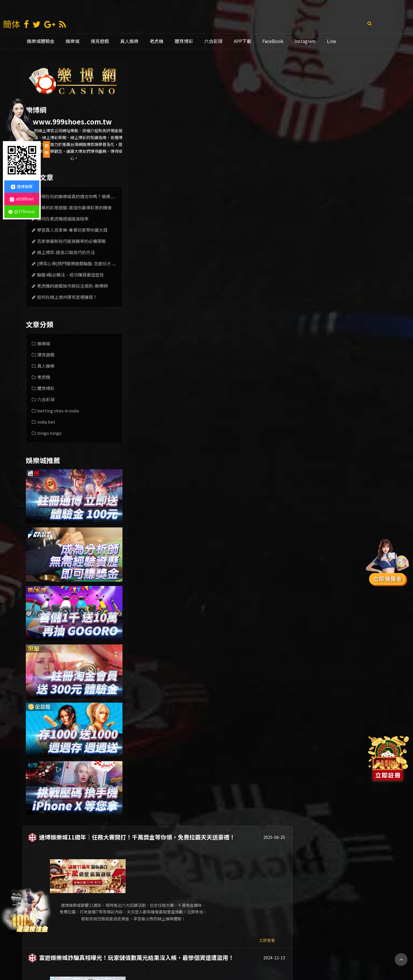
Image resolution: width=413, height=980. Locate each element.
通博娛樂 (227, 956)
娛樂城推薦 (199, 956)
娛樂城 (73, 41)
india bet (46, 422)
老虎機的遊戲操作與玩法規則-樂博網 (72, 286)
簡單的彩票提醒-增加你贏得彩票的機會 (74, 208)
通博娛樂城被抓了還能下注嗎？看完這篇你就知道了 (215, 492)
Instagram (305, 41)
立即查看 (365, 139)
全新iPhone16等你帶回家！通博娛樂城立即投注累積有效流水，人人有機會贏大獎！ (252, 408)
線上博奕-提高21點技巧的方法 (66, 252)
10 (304, 913)
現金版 (173, 956)
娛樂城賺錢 (147, 956)
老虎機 (157, 41)
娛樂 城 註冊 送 (114, 956)
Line (332, 41)
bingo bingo (49, 433)
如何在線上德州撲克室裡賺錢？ (67, 297)
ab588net (22, 199)
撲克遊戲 (100, 41)
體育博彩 (184, 41)
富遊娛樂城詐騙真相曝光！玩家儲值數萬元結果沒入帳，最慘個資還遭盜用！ (247, 156)
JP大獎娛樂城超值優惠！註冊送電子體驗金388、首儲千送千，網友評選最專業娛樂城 (250, 324)
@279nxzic (22, 211)
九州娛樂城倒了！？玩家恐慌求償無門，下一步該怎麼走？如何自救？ (238, 240)
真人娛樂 (129, 41)
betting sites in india (58, 411)
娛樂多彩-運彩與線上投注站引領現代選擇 (202, 745)
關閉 (46, 149)
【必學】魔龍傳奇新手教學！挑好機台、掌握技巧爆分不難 (224, 576)
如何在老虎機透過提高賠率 (63, 219)
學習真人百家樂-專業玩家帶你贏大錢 (72, 230)
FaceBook (273, 41)
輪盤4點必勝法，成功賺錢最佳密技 (70, 275)
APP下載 (242, 41)
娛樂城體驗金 (41, 41)
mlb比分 (304, 956)
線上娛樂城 (254, 956)
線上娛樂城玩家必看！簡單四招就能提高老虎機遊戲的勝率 (224, 829)
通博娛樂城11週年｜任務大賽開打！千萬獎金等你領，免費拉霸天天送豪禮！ (248, 71)
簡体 (11, 24)
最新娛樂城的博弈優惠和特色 (187, 661)
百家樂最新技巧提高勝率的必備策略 (71, 241)
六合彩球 (213, 41)
